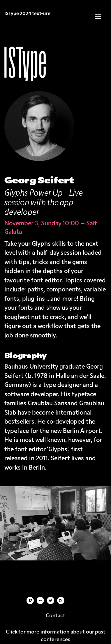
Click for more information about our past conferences (56, 635)
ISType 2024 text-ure (27, 13)
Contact (55, 615)
